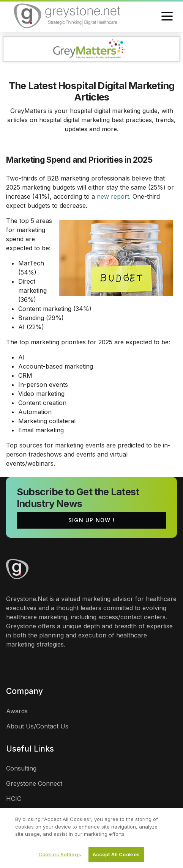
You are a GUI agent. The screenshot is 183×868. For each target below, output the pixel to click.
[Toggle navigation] (167, 17)
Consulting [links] (21, 768)
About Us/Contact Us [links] (37, 726)
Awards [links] (17, 711)
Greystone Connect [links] (34, 783)
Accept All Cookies (116, 856)
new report (113, 196)
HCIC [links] (14, 799)
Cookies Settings (60, 856)
